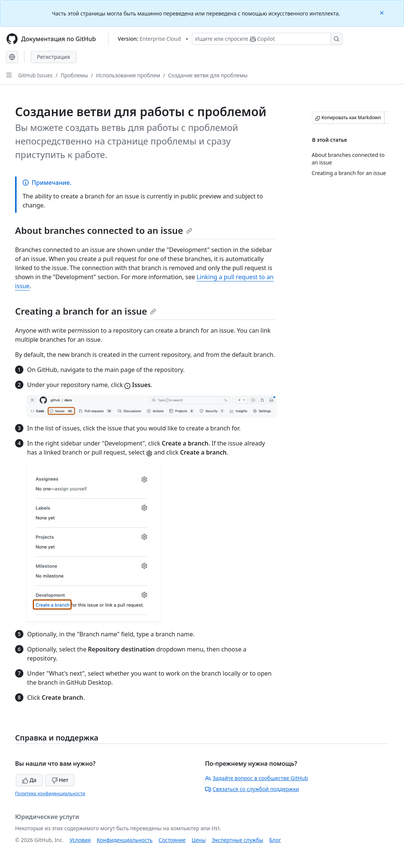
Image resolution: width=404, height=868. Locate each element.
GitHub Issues (35, 75)
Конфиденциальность (125, 840)
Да (29, 780)
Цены (199, 840)
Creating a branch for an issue (86, 311)
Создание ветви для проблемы (208, 75)
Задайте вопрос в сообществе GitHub (256, 778)
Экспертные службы (238, 840)
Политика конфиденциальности (50, 793)
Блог (275, 840)
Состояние (172, 840)
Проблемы (74, 75)
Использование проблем (128, 75)
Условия (80, 840)
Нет (60, 780)
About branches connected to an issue (104, 230)
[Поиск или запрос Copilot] (267, 39)
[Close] (383, 12)
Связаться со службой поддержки (252, 789)
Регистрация (54, 57)
